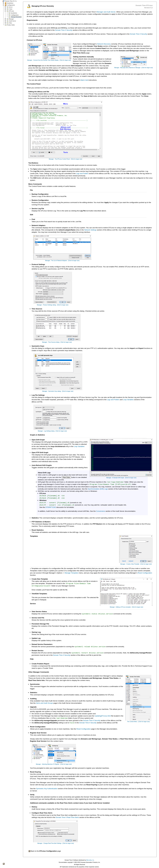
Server (11, 7)
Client (10, 9)
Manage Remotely (16, 17)
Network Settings (90, 230)
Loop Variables (128, 400)
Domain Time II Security (64, 30)
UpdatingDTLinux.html (103, 716)
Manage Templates (72, 573)
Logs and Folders (82, 173)
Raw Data (66, 477)
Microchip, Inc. (90, 860)
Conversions (101, 511)
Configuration (11, 5)
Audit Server (12, 21)
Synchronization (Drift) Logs (98, 489)
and (105, 12)
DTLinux (11, 11)
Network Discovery (104, 44)
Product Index (11, 25)
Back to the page (45, 851)
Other (10, 23)
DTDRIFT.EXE (51, 507)
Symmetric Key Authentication (47, 789)
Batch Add (84, 80)
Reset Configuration (145, 573)
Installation (10, 3)
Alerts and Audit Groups (44, 703)
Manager (11, 19)
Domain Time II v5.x (11, 1)
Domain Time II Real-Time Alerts (67, 817)
